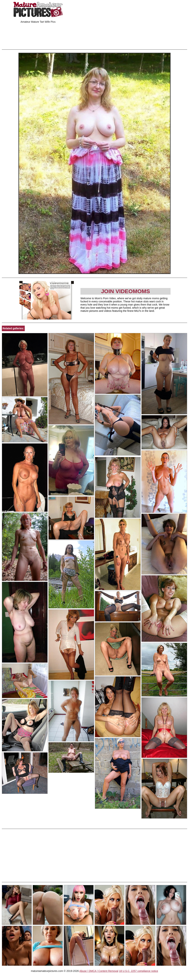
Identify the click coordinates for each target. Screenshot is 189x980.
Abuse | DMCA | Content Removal (99, 971)
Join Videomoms (125, 291)
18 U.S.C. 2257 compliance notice (139, 971)
